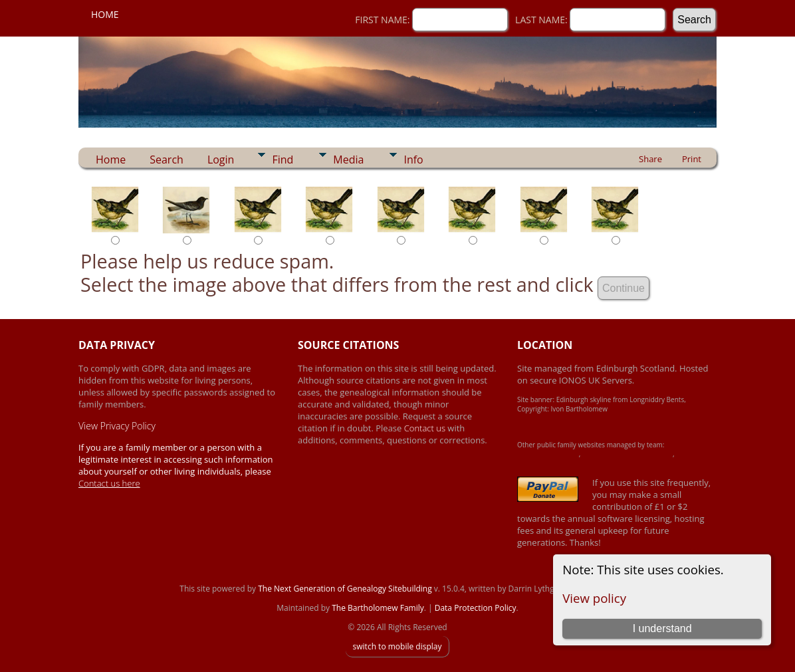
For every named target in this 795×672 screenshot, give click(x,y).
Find (283, 160)
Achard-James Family (548, 454)
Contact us (426, 428)
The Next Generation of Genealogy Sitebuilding (345, 589)
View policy (594, 598)
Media (348, 160)
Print (692, 159)
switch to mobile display (397, 646)
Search (167, 160)
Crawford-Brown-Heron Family (627, 454)
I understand (662, 628)
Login (221, 160)
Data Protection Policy (476, 608)
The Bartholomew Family (378, 608)
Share (650, 159)
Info (413, 160)
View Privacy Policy (117, 426)
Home (105, 14)
